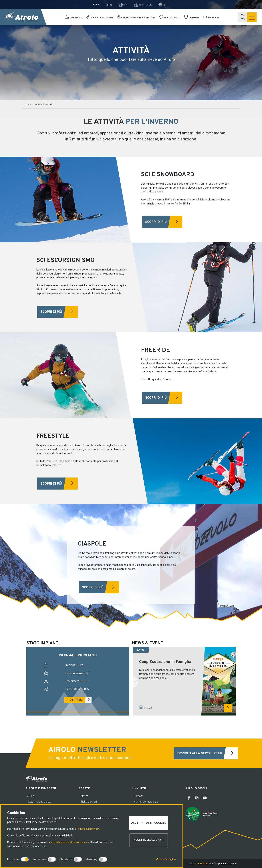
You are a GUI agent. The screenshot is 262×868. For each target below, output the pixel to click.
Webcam (211, 18)
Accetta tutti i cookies (149, 823)
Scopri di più (164, 222)
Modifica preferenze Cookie (223, 864)
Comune (192, 18)
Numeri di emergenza (146, 802)
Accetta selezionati (149, 840)
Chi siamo (74, 18)
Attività (84, 796)
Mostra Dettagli (166, 859)
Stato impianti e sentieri (136, 18)
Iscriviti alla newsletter (207, 753)
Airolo (31, 796)
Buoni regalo (143, 5)
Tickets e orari (89, 802)
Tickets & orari (100, 18)
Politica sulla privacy (88, 829)
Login (123, 5)
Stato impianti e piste (39, 802)
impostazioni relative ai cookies (69, 842)
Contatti (138, 796)
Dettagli (81, 700)
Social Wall (170, 18)
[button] (136, 682)
